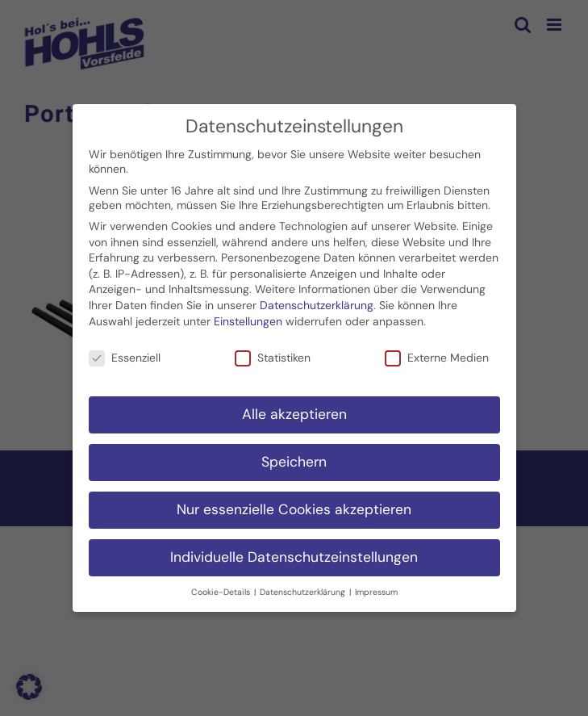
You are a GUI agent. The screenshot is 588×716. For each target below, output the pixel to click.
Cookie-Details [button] (222, 589)
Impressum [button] (376, 589)
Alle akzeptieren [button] (294, 411)
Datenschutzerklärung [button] (304, 589)
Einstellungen (248, 318)
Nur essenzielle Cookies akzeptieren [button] (294, 506)
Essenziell (125, 355)
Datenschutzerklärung (317, 302)
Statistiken (273, 355)
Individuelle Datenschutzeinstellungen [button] (294, 554)
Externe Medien (437, 355)
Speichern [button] (294, 458)
